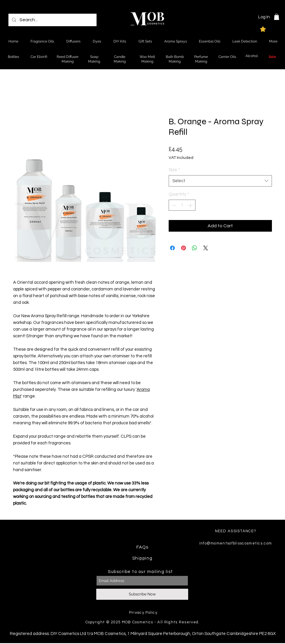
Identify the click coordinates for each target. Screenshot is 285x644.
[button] (277, 17)
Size (174, 170)
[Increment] (191, 205)
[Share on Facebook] (172, 248)
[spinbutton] (182, 205)
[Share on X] (206, 248)
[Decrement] (173, 205)
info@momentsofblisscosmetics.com (236, 543)
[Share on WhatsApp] (195, 248)
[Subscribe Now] (142, 594)
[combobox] (220, 181)
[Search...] (52, 20)
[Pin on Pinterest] (184, 248)
